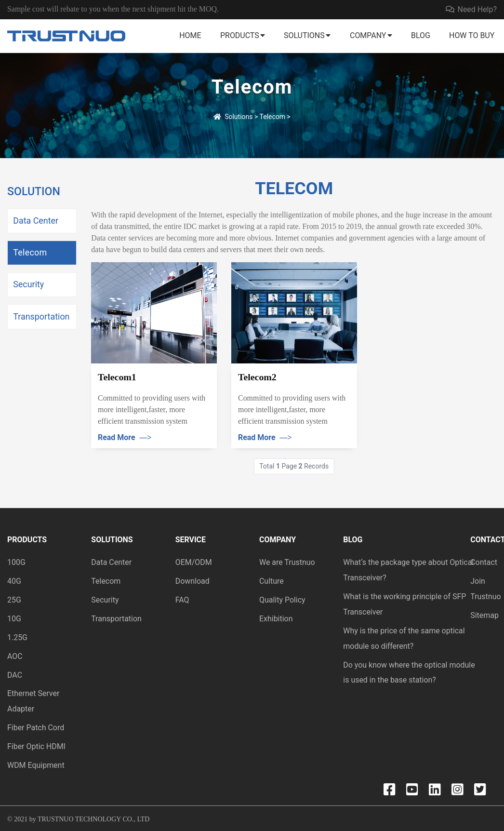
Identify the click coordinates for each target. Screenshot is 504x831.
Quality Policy (282, 600)
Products (240, 35)
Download (192, 581)
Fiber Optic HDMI (36, 746)
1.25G (17, 637)
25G (14, 600)
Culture (272, 581)
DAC (15, 675)
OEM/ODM (194, 562)
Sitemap (484, 615)
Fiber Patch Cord (36, 728)
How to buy (472, 35)
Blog (421, 35)
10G (14, 619)
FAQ (182, 600)
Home (190, 35)
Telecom (273, 117)
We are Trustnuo (287, 562)
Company (368, 35)
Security (28, 284)
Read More (125, 437)
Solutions (304, 35)
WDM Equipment (36, 765)
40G (14, 581)
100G (16, 562)
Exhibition (276, 619)
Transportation (41, 316)
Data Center (36, 221)
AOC (15, 656)
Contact (484, 562)
